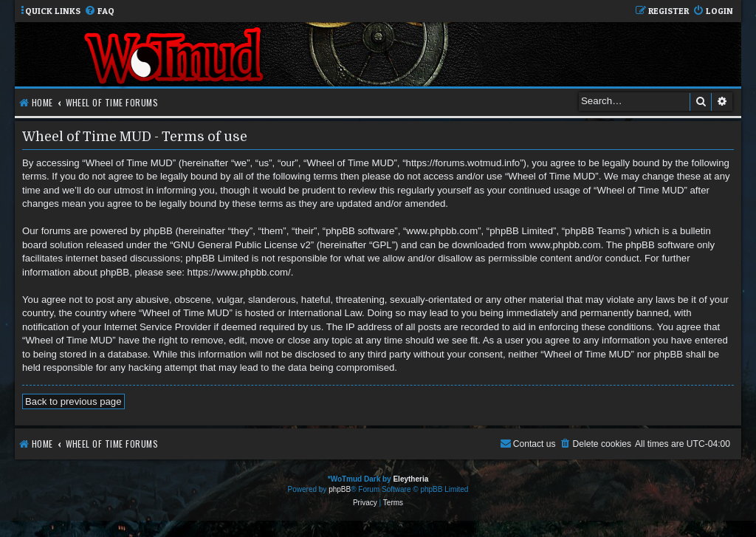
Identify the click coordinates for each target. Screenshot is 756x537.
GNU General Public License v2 (242, 245)
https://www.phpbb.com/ (239, 272)
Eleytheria (410, 479)
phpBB (340, 489)
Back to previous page (73, 401)
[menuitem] (99, 11)
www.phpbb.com (565, 245)
